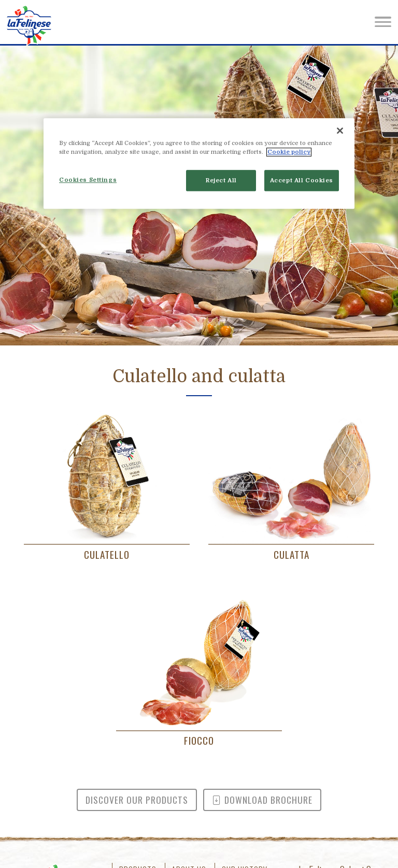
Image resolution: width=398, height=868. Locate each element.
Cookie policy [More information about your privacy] (289, 153)
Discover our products (137, 800)
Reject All (221, 180)
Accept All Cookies (302, 180)
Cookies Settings (88, 180)
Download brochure (262, 800)
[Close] (340, 131)
